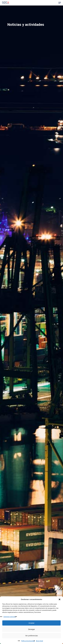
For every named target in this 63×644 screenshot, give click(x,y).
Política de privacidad (28, 641)
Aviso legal (39, 641)
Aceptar (32, 623)
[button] (60, 599)
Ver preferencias (31, 636)
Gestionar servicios (10, 617)
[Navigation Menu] (60, 3)
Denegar (32, 629)
